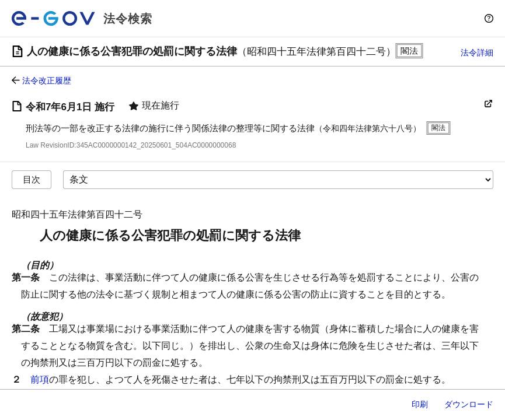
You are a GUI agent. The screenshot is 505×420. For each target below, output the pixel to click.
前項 (40, 379)
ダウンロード (469, 404)
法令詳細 (477, 52)
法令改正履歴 (47, 80)
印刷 (420, 404)
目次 (32, 179)
